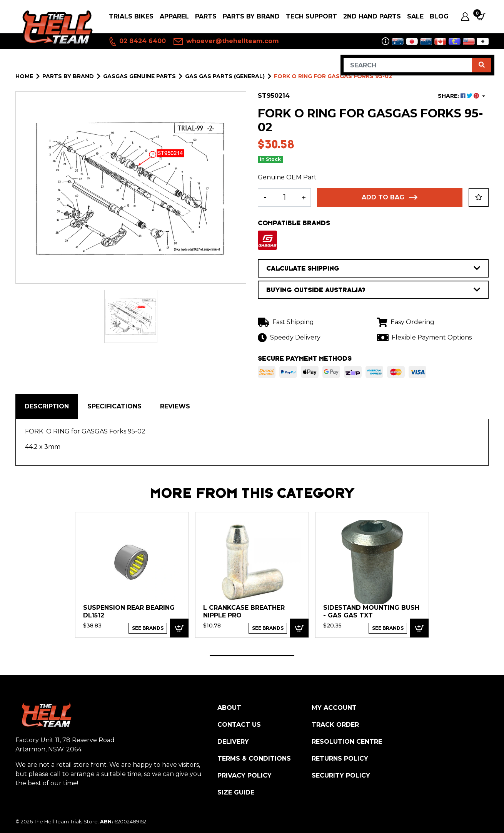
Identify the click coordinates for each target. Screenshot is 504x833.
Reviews (175, 406)
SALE (415, 16)
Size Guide (236, 792)
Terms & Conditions (254, 759)
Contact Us (239, 725)
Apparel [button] (174, 16)
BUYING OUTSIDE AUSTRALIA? (373, 290)
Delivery (233, 742)
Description (47, 406)
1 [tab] (252, 656)
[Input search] (408, 65)
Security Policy (341, 775)
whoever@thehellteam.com (226, 42)
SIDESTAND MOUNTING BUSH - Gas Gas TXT (371, 611)
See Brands (148, 628)
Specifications (114, 406)
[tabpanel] (132, 575)
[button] (479, 197)
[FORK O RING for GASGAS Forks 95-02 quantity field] (284, 197)
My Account (334, 708)
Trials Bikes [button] (131, 16)
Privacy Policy (244, 775)
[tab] (47, 406)
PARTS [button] (206, 16)
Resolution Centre (347, 742)
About (229, 708)
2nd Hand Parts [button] (372, 16)
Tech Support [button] (311, 16)
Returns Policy (340, 759)
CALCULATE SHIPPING (373, 268)
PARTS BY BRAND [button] (251, 16)
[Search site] (482, 65)
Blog (439, 16)
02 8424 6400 (137, 42)
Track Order (335, 725)
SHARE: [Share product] (459, 96)
